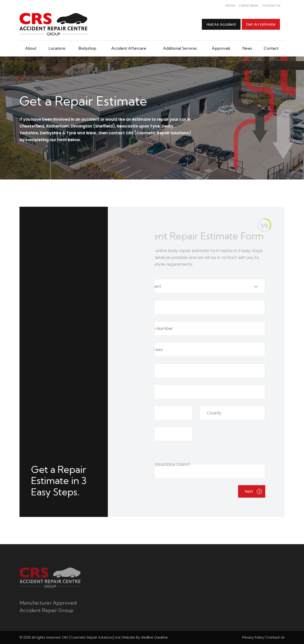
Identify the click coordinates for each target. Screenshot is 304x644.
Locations (57, 48)
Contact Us (271, 5)
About (31, 48)
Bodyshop (87, 48)
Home (230, 5)
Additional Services (180, 48)
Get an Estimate (261, 24)
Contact (271, 48)
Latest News (249, 5)
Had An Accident (221, 24)
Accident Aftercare (129, 48)
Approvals (221, 48)
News (247, 48)
